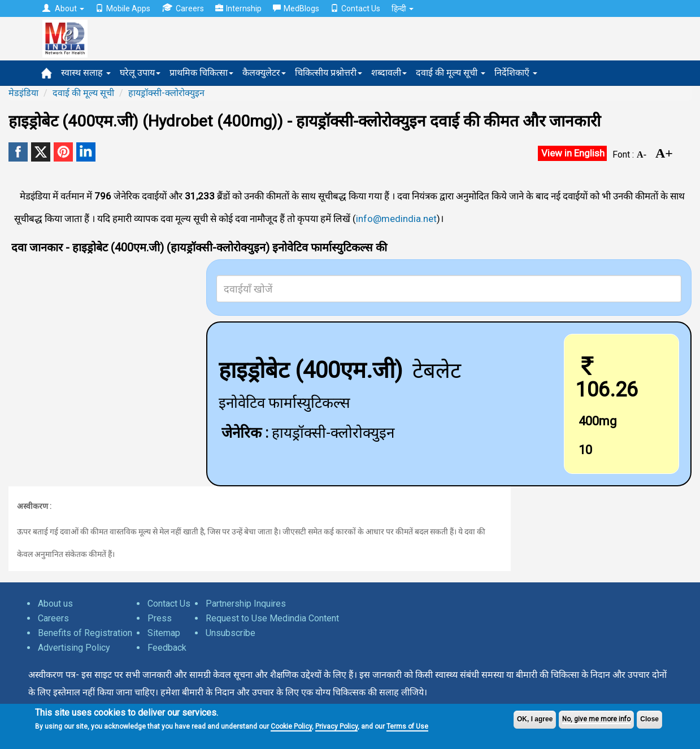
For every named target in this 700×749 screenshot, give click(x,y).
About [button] (63, 8)
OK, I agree (535, 719)
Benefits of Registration (85, 633)
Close (649, 719)
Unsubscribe (231, 633)
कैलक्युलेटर (264, 73)
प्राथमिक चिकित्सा (201, 73)
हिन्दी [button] (403, 8)
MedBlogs (296, 8)
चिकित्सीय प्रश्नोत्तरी (329, 73)
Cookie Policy (291, 726)
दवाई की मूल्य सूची (451, 73)
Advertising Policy (74, 648)
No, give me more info (596, 719)
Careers (183, 8)
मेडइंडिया (23, 93)
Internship (238, 8)
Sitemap (164, 633)
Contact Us (355, 8)
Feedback (167, 648)
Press (160, 618)
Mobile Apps (123, 8)
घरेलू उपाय (140, 73)
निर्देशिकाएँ (516, 73)
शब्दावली (389, 73)
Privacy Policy (336, 726)
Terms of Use (407, 726)
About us (55, 604)
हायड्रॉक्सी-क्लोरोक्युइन (166, 93)
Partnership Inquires (246, 604)
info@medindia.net (396, 219)
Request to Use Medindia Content (272, 618)
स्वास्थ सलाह (86, 73)
